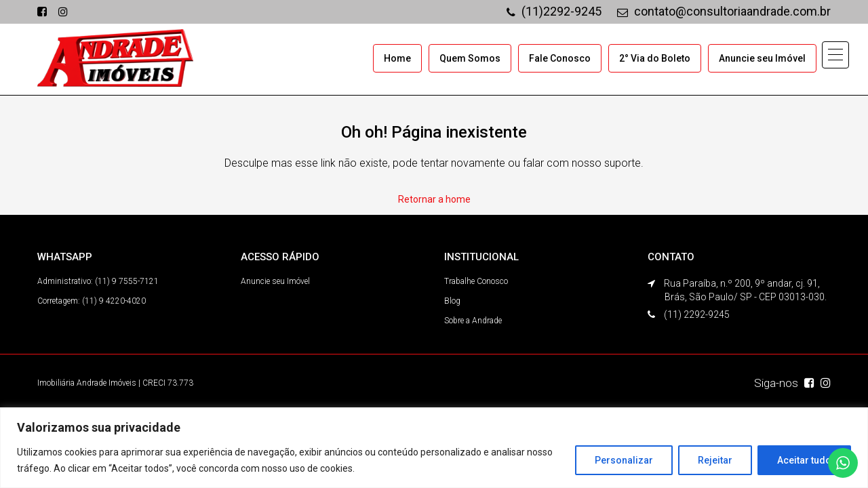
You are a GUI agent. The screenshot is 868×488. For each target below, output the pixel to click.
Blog (452, 301)
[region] (434, 448)
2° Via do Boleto (655, 58)
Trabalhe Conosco (476, 281)
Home (397, 58)
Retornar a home (434, 199)
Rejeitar (715, 460)
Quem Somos (470, 58)
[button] (835, 55)
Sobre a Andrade (473, 321)
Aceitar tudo (804, 460)
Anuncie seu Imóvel (762, 58)
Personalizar (624, 460)
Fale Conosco (560, 58)
